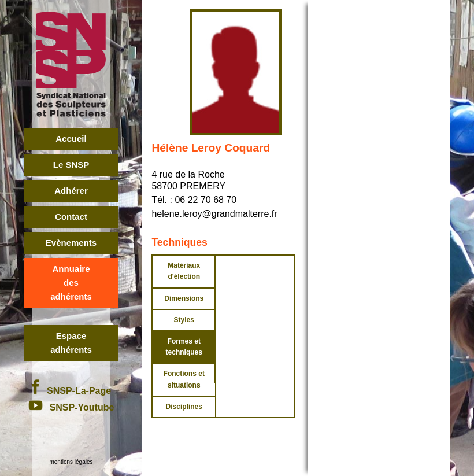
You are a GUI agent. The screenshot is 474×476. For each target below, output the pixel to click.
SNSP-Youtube (71, 407)
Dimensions (184, 298)
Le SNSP (71, 165)
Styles (184, 320)
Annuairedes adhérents (71, 283)
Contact (71, 217)
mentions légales (71, 462)
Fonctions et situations (184, 379)
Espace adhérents (71, 343)
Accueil (71, 139)
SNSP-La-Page (71, 391)
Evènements (71, 243)
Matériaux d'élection (184, 271)
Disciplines (184, 407)
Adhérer (71, 191)
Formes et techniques (184, 347)
